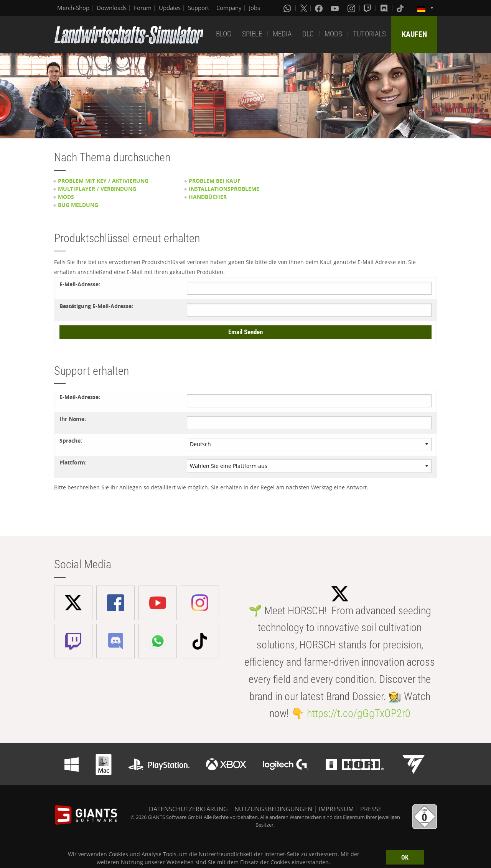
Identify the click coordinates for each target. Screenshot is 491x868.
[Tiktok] (401, 8)
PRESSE (371, 809)
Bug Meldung (78, 205)
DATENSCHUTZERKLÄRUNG (188, 809)
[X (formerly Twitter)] (304, 8)
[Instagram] (352, 8)
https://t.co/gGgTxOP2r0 (359, 713)
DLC (308, 34)
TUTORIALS (369, 34)
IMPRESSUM (336, 809)
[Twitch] (368, 8)
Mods (66, 197)
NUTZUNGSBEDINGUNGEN (273, 809)
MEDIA (282, 34)
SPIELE (252, 34)
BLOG (224, 34)
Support (199, 8)
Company (229, 8)
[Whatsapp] (288, 8)
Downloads (112, 8)
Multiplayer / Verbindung (97, 189)
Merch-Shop (73, 8)
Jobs (255, 8)
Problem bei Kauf (215, 181)
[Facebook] (320, 8)
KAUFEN (414, 34)
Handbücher (208, 197)
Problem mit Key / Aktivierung (103, 181)
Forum (143, 8)
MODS (333, 34)
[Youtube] (336, 8)
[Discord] (385, 8)
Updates (170, 8)
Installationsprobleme (224, 189)
